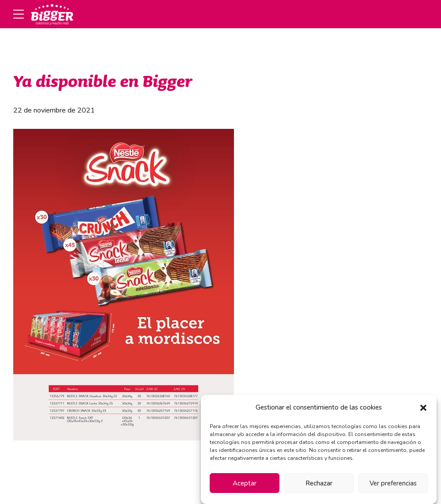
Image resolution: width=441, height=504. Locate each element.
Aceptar (245, 483)
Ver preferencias (393, 483)
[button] (423, 408)
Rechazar (319, 483)
